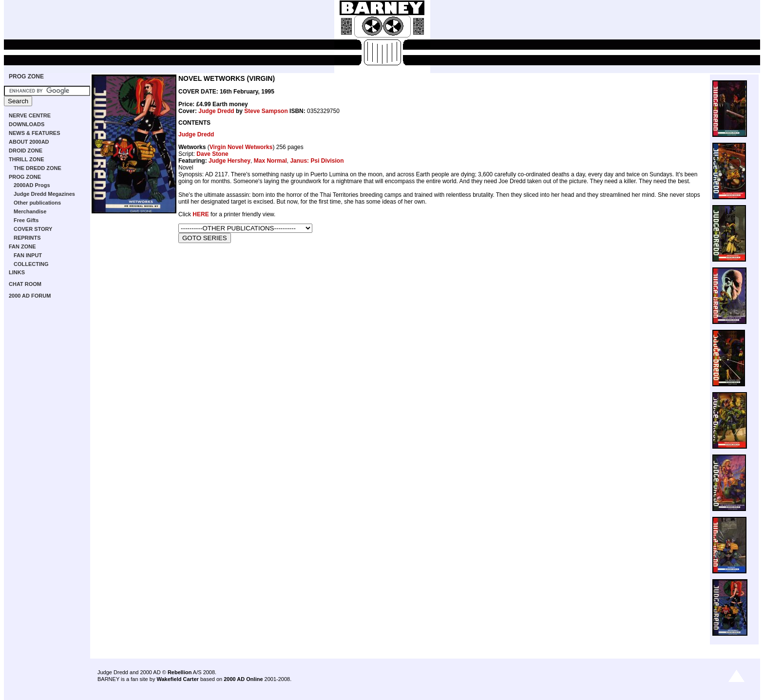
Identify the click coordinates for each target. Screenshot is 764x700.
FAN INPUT (28, 255)
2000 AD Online (243, 679)
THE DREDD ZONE (38, 168)
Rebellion (180, 672)
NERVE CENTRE (30, 115)
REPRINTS (27, 238)
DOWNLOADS (27, 124)
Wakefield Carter (177, 679)
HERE (201, 214)
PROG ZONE (26, 76)
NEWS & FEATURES (35, 133)
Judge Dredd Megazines (44, 194)
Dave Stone (212, 154)
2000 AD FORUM (30, 296)
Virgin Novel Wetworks (241, 147)
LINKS (17, 272)
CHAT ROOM (25, 284)
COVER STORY (33, 229)
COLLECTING (31, 264)
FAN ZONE (22, 246)
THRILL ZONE (27, 159)
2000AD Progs (32, 185)
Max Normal (270, 161)
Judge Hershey (229, 161)
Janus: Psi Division (317, 161)
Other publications (37, 203)
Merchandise (30, 211)
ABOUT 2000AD (29, 142)
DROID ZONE (26, 151)
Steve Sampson (266, 111)
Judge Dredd (216, 111)
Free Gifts (26, 220)
